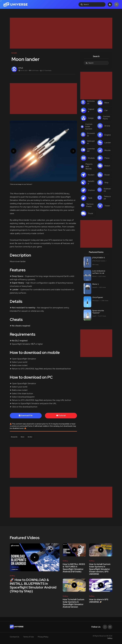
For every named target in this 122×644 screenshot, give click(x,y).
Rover (23, 437)
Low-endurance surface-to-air (99, 273)
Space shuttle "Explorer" (98, 313)
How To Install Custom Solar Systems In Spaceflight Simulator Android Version (73, 603)
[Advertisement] (61, 33)
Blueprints (14, 437)
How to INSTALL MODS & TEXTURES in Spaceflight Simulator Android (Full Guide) (74, 568)
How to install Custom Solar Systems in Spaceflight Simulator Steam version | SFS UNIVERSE (100, 569)
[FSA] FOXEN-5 (99, 259)
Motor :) (95, 285)
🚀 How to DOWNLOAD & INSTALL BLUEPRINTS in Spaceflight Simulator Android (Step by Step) (33, 585)
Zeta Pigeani (98, 298)
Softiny (110, 638)
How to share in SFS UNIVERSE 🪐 (99, 601)
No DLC (30, 437)
